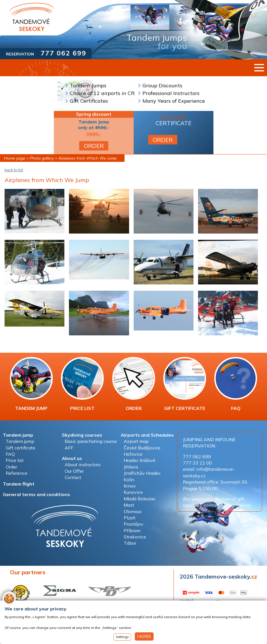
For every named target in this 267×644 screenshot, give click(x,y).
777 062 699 (64, 53)
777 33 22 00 (197, 463)
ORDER (94, 146)
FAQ (236, 384)
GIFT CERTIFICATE (185, 384)
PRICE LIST (82, 384)
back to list (14, 170)
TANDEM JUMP (31, 384)
